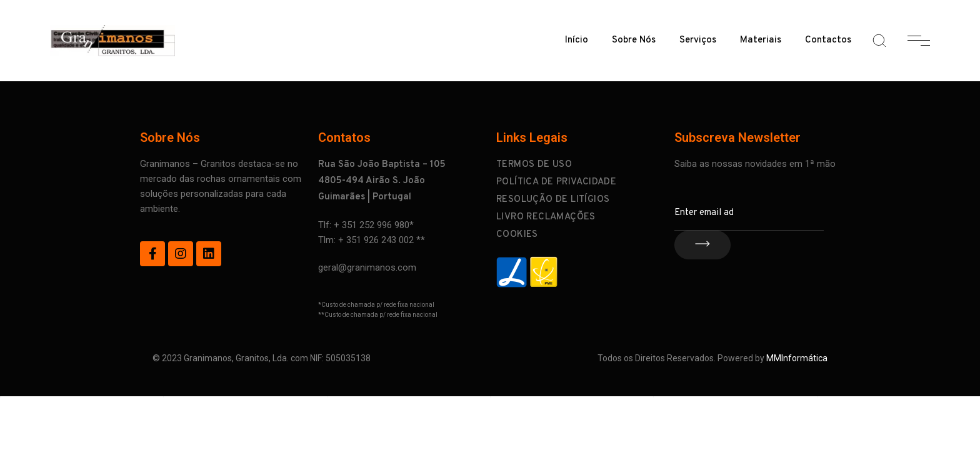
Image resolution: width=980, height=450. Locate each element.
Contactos (828, 40)
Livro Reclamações (546, 217)
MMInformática (797, 358)
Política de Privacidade (556, 182)
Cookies (517, 235)
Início (577, 40)
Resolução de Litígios (553, 200)
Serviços (698, 40)
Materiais (761, 40)
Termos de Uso (534, 165)
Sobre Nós (634, 40)
